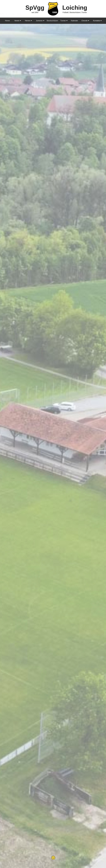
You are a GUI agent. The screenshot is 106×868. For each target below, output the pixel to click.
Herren (28, 21)
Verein (18, 21)
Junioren (40, 21)
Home (7, 21)
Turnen (64, 21)
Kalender (74, 21)
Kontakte (97, 21)
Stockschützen (52, 21)
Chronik (85, 21)
